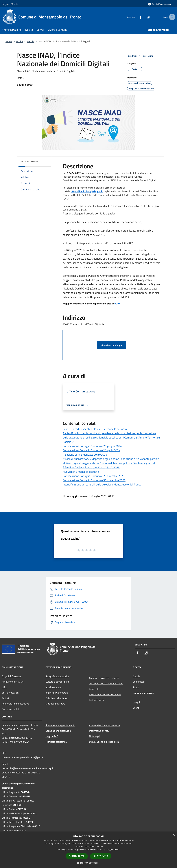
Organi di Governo (11, 676)
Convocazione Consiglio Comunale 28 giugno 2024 (92, 446)
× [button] (174, 835)
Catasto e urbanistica (57, 698)
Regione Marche (10, 4)
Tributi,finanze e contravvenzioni (106, 683)
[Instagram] (144, 17)
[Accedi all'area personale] (160, 4)
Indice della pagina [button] (29, 161)
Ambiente (94, 689)
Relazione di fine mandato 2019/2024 (85, 455)
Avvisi (136, 687)
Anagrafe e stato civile (57, 676)
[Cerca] (171, 17)
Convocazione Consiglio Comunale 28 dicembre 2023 (94, 476)
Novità (19, 41)
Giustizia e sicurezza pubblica (104, 678)
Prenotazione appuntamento (60, 725)
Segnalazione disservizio (58, 731)
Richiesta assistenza (56, 742)
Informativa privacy (99, 731)
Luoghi (136, 702)
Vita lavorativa (53, 687)
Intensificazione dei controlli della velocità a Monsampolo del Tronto (102, 484)
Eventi (136, 708)
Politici (5, 698)
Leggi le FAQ (52, 736)
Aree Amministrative (13, 682)
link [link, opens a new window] (118, 850)
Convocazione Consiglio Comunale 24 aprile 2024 (91, 450)
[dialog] (88, 850)
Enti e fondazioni (11, 693)
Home (9, 41)
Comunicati (139, 682)
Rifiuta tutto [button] (101, 856)
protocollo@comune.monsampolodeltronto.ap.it (28, 768)
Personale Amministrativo (15, 704)
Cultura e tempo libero (57, 682)
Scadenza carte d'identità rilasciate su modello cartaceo (95, 429)
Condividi (134, 56)
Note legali (95, 736)
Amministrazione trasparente (104, 725)
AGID (117, 304)
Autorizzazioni (97, 700)
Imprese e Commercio (57, 693)
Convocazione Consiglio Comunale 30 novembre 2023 (94, 480)
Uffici (5, 687)
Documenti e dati (11, 709)
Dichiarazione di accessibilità (104, 742)
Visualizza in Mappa (111, 345)
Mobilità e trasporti (55, 704)
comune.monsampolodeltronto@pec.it (22, 757)
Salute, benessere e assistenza (105, 694)
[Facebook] (137, 17)
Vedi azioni (150, 56)
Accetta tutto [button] (77, 856)
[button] (88, 863)
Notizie (30, 41)
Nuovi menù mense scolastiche (81, 472)
